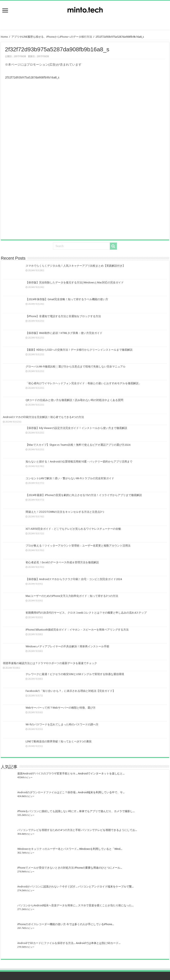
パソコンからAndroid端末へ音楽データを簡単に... (47, 905)
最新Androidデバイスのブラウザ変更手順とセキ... (47, 774)
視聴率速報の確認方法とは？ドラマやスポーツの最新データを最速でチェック (50, 663)
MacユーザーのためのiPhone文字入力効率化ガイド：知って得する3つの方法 (72, 596)
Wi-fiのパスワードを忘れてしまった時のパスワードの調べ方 (62, 724)
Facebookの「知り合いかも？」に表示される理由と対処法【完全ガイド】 (70, 691)
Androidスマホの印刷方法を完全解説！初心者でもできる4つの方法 (43, 417)
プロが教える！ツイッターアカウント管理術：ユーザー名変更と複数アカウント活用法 (78, 546)
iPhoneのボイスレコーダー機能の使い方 (42, 924)
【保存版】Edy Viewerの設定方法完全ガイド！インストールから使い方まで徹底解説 (76, 428)
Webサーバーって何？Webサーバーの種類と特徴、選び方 (61, 708)
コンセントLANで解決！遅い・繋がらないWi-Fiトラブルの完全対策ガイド (70, 478)
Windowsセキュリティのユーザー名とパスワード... (48, 849)
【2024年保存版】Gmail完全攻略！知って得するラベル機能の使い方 (67, 299)
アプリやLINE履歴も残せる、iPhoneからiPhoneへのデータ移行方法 (52, 37)
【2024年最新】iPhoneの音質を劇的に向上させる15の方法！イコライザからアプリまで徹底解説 (84, 495)
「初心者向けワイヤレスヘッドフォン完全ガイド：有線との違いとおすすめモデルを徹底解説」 (83, 383)
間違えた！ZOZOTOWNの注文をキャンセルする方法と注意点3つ (65, 512)
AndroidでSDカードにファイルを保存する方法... (46, 943)
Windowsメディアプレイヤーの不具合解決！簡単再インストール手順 (67, 646)
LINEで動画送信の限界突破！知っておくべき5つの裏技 (59, 741)
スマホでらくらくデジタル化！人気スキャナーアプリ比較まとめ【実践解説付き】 (75, 266)
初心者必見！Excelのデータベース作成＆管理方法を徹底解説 (62, 562)
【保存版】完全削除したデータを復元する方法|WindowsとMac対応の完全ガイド (75, 282)
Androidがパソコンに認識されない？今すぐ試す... (47, 887)
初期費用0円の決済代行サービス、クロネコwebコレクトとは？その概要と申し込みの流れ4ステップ (86, 613)
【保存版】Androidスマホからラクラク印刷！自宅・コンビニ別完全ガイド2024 (74, 579)
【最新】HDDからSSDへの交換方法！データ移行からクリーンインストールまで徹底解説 (79, 350)
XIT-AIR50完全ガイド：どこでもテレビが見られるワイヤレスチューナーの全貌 (73, 529)
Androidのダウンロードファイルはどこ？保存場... (47, 792)
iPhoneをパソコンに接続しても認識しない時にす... (48, 811)
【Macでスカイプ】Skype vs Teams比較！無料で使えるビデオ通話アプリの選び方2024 (78, 445)
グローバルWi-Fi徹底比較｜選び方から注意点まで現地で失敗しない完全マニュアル (76, 367)
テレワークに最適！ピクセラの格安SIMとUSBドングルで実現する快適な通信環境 (75, 674)
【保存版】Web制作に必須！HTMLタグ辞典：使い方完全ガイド (64, 333)
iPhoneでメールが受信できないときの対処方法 (46, 868)
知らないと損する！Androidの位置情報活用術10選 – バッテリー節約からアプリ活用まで (79, 462)
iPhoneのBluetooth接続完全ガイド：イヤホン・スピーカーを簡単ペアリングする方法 (77, 630)
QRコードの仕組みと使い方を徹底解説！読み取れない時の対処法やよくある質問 (74, 400)
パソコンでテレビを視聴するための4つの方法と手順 (49, 830)
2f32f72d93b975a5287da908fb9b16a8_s (32, 77)
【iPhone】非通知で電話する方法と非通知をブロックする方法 (63, 316)
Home (4, 37)
